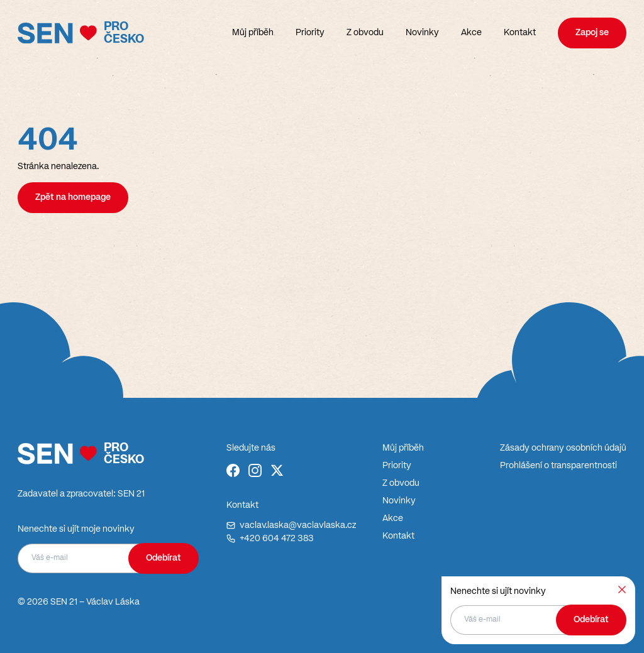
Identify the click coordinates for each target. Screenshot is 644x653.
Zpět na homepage (73, 197)
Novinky (422, 33)
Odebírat (164, 558)
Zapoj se (592, 33)
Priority (310, 33)
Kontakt (520, 33)
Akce (471, 33)
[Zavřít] (622, 590)
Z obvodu (365, 33)
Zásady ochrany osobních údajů (563, 448)
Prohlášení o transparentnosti (558, 466)
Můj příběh (253, 33)
